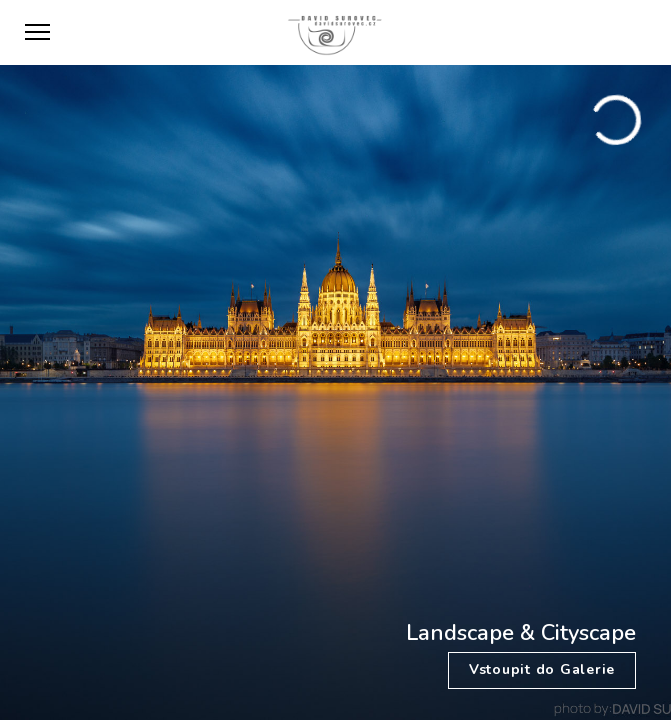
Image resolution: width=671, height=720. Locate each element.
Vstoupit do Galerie (542, 669)
